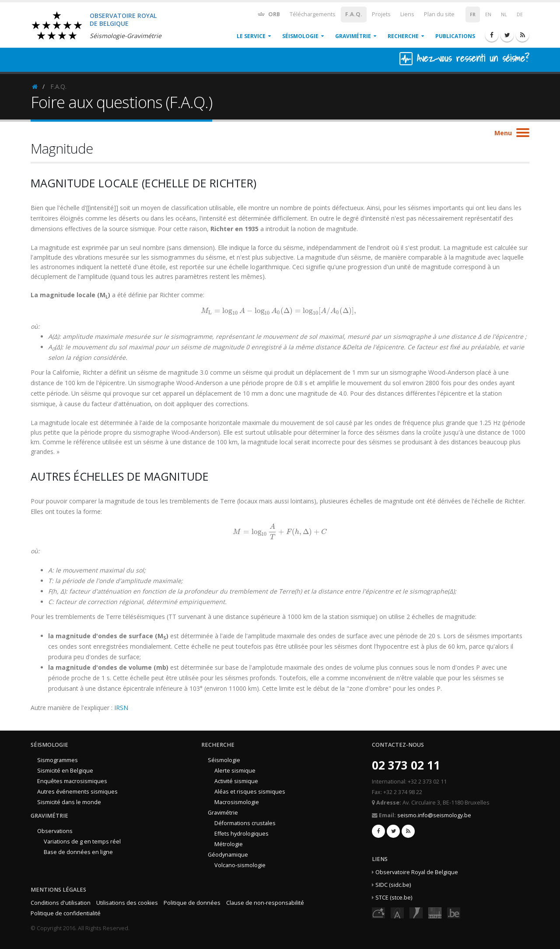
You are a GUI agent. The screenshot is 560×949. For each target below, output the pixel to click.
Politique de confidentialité (66, 913)
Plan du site (439, 14)
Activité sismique (236, 781)
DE (520, 14)
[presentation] (280, 311)
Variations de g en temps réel (82, 842)
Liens (407, 14)
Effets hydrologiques (241, 834)
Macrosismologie (237, 802)
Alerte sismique (235, 771)
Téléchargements (313, 14)
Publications (455, 36)
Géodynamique (228, 855)
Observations (55, 831)
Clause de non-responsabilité (265, 903)
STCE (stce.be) (394, 898)
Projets (381, 14)
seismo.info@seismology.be (434, 815)
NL (504, 14)
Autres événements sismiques (77, 792)
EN (488, 14)
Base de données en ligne (78, 852)
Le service (251, 36)
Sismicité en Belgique (65, 771)
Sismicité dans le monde (69, 802)
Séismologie (300, 36)
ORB (268, 14)
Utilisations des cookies (127, 903)
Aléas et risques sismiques (250, 792)
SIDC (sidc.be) (393, 885)
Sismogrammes (58, 760)
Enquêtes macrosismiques (72, 781)
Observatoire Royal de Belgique (417, 872)
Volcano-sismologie (240, 865)
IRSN (121, 708)
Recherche (403, 36)
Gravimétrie (353, 36)
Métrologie (229, 844)
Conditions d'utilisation (61, 903)
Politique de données (192, 903)
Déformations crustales (245, 823)
